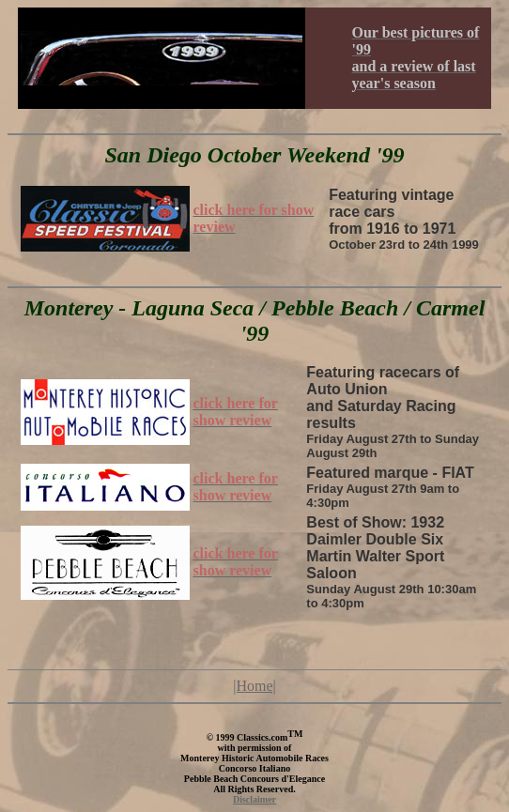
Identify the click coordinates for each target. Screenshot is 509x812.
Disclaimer (254, 799)
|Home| (254, 686)
